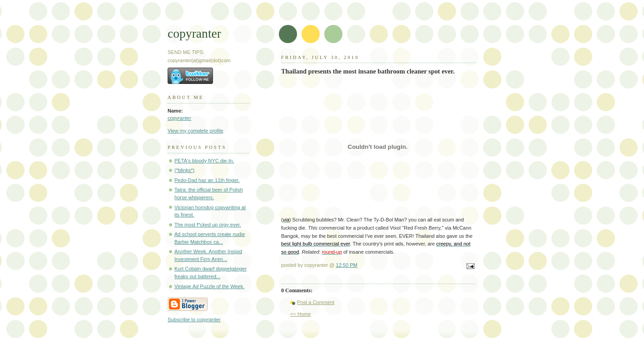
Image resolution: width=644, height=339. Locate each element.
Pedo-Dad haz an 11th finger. (207, 180)
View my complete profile (196, 131)
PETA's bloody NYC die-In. (204, 161)
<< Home (300, 314)
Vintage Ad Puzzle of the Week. (209, 286)
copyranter (194, 33)
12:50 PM (347, 265)
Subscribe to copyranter (194, 319)
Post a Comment (316, 302)
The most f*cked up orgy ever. (208, 225)
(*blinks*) (184, 170)
